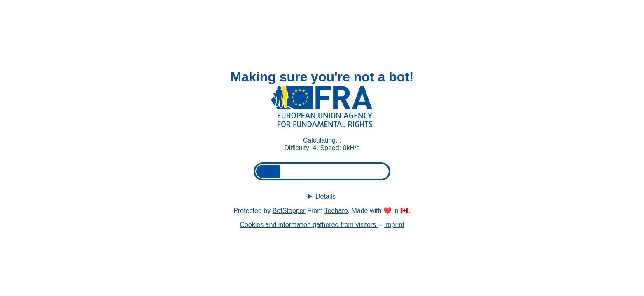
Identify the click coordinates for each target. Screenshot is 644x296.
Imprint (394, 225)
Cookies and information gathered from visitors (309, 225)
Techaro (336, 211)
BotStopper (289, 211)
